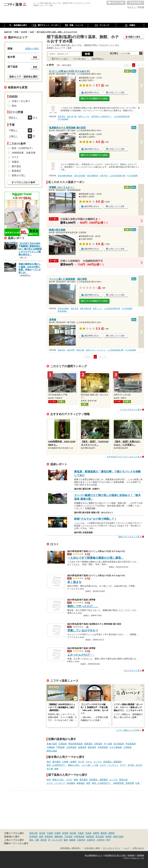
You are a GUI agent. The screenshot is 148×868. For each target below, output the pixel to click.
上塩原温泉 (71, 747)
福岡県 (111, 833)
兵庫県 (58, 833)
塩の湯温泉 (119, 744)
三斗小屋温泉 (116, 747)
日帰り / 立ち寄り (21, 101)
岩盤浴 (15, 162)
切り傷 (50, 769)
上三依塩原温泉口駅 (122, 116)
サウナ (123, 765)
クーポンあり (80, 59)
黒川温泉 (100, 837)
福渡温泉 (88, 744)
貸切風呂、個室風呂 (112, 762)
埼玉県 (42, 833)
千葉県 (50, 833)
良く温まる (74, 582)
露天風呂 (56, 762)
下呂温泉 (68, 837)
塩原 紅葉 (80, 350)
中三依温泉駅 (63, 119)
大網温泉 (51, 747)
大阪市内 (81, 840)
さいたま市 (57, 840)
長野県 (96, 833)
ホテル (89, 762)
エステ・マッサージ (109, 765)
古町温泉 (98, 744)
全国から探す (32, 48)
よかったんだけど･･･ (81, 655)
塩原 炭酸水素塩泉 (65, 176)
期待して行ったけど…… (83, 606)
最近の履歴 (135, 3)
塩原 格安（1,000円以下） (102, 116)
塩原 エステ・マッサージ (96, 350)
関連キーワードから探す (16, 843)
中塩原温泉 (131, 744)
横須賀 (44, 840)
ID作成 (141, 7)
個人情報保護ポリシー (94, 855)
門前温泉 (61, 747)
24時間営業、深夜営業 (124, 783)
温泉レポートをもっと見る (130, 537)
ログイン (131, 7)
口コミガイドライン (112, 848)
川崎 (37, 840)
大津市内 (101, 840)
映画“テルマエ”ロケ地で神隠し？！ (95, 519)
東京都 (73, 833)
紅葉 (137, 783)
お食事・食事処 (69, 762)
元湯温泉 (63, 744)
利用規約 (131, 855)
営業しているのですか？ (83, 631)
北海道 (88, 833)
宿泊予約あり (98, 59)
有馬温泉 (49, 837)
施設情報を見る (91, 92)
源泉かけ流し (74, 765)
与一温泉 (108, 744)
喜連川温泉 (52, 744)
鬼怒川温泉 (118, 837)
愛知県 (104, 833)
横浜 (31, 840)
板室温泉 (92, 747)
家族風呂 (81, 783)
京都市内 (91, 840)
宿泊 (49, 762)
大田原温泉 (103, 747)
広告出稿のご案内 (92, 848)
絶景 (88, 783)
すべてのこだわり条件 (23, 182)
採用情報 (140, 855)
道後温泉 (90, 837)
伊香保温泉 (79, 837)
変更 (35, 57)
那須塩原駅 (62, 311)
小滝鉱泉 (127, 747)
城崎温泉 (59, 837)
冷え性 (81, 762)
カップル (98, 762)
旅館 (56, 769)
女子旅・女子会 (135, 765)
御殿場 (72, 840)
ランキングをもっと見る (131, 410)
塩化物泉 (71, 783)
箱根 (41, 837)
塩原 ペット (98, 309)
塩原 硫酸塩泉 (93, 176)
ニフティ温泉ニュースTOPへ (129, 730)
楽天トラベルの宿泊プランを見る (94, 99)
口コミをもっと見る (133, 670)
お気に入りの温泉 (116, 3)
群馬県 (65, 833)
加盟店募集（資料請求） (71, 848)
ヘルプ (126, 848)
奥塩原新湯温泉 (75, 744)
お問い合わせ (138, 848)
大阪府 (81, 833)
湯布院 (108, 837)
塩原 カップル (84, 116)
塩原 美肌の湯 (85, 309)
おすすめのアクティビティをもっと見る (124, 457)
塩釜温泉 (82, 747)
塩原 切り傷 (72, 116)
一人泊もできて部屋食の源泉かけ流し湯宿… (95, 558)
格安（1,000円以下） (56, 765)
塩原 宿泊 (61, 116)
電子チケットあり (60, 59)
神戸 (108, 840)
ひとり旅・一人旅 (90, 765)
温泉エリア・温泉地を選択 (23, 77)
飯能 (66, 840)
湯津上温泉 (52, 751)
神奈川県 (33, 833)
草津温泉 (33, 837)
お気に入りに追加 (117, 92)
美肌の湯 (123, 780)
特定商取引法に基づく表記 (115, 855)
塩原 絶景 (71, 350)
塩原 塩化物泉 (80, 176)
